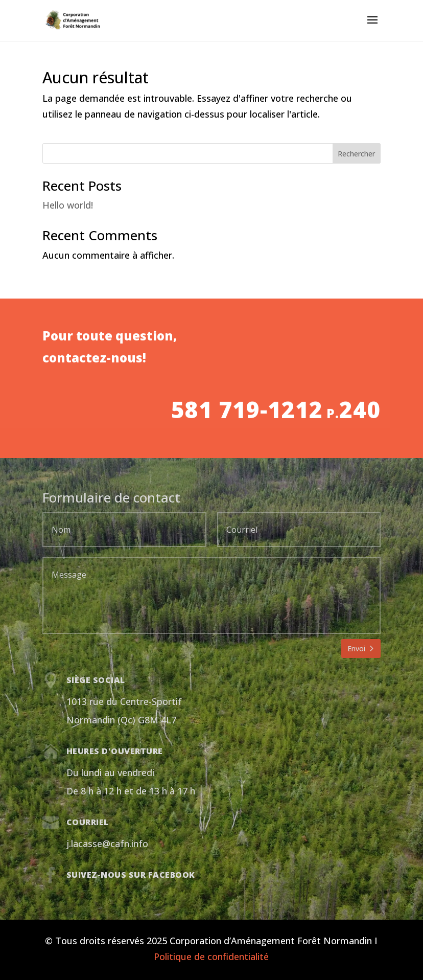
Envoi (356, 648)
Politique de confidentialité (211, 956)
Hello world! (68, 205)
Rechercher (356, 154)
